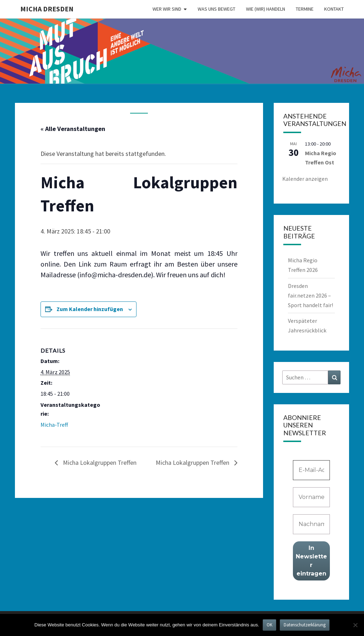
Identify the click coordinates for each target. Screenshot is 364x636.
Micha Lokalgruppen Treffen (99, 462)
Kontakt (334, 9)
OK (269, 625)
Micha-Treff (54, 425)
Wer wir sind (167, 9)
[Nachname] (312, 524)
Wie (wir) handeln (266, 9)
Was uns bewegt (216, 9)
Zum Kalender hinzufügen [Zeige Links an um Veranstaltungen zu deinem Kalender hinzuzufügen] (90, 309)
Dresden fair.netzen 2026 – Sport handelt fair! (311, 295)
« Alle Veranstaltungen (73, 129)
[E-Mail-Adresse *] (312, 470)
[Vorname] (312, 497)
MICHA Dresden (47, 9)
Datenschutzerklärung (305, 625)
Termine (305, 9)
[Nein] (355, 625)
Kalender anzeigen (305, 179)
